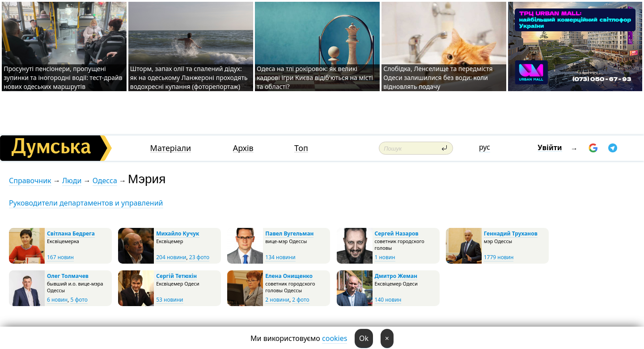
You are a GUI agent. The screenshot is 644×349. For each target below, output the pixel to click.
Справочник (30, 181)
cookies (335, 338)
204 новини (171, 257)
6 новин (57, 300)
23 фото (199, 257)
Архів (243, 148)
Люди (72, 181)
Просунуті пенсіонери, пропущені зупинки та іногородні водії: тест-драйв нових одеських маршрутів (63, 78)
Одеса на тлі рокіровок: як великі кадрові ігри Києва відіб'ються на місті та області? (315, 78)
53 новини (169, 300)
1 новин (385, 257)
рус (485, 147)
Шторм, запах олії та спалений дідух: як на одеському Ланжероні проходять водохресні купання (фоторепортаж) (189, 78)
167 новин (60, 257)
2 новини (277, 300)
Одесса (105, 181)
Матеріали (171, 148)
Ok (364, 338)
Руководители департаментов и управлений (86, 203)
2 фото (301, 300)
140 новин (388, 300)
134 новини (280, 257)
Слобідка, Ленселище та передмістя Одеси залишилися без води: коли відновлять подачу (438, 78)
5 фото (79, 300)
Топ (301, 148)
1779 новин (499, 257)
